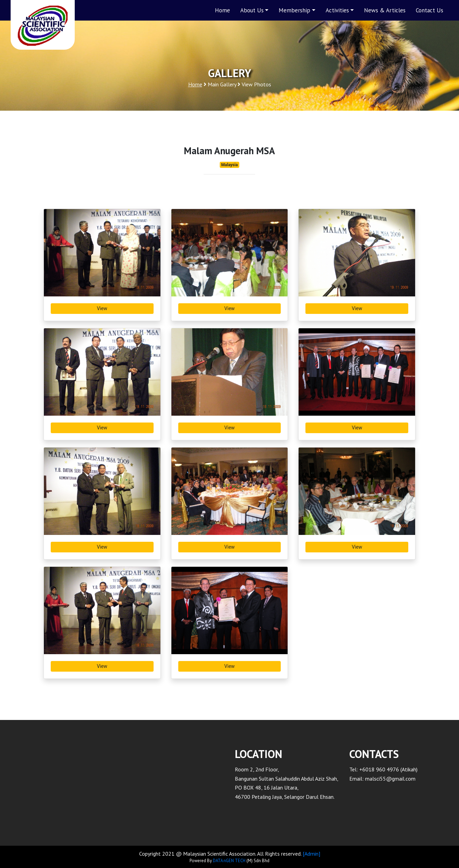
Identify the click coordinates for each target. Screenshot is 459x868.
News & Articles (385, 10)
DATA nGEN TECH (229, 861)
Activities (337, 10)
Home (222, 10)
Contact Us (430, 10)
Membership (294, 10)
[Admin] (311, 854)
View (102, 308)
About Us (252, 10)
